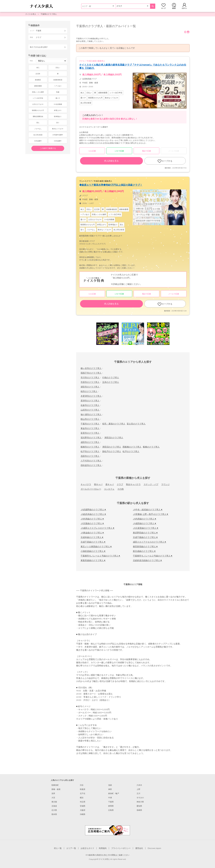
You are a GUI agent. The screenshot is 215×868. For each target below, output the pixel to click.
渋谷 (82, 785)
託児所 (38, 74)
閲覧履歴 (174, 6)
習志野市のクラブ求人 (91, 438)
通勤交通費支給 (38, 116)
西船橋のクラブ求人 (132, 447)
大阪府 (83, 810)
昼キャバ (110, 484)
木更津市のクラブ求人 (91, 396)
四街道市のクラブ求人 (91, 465)
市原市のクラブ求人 (90, 382)
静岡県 (111, 806)
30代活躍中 (38, 141)
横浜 (82, 798)
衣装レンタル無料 (38, 92)
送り (58, 123)
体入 (38, 68)
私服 (58, 92)
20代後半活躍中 (58, 135)
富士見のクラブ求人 (136, 424)
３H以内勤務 (58, 104)
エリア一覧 (71, 848)
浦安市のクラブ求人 (90, 387)
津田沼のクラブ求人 (114, 438)
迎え (38, 123)
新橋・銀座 (56, 789)
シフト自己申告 (38, 98)
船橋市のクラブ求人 (90, 447)
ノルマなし (38, 129)
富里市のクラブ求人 (90, 433)
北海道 (54, 806)
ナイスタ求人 (31, 14)
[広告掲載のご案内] (107, 830)
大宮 (53, 798)
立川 (138, 793)
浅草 (53, 793)
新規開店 (38, 80)
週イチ (58, 98)
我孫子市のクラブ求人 (91, 373)
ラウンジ (165, 484)
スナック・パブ (151, 484)
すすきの (140, 798)
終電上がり (58, 110)
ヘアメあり (58, 86)
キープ (163, 6)
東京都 (54, 802)
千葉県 (111, 802)
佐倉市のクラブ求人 (90, 405)
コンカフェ (109, 489)
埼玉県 (83, 802)
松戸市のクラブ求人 (90, 451)
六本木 (139, 785)
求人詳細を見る (111, 161)
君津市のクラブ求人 (90, 401)
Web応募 (92, 151)
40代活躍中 (58, 141)
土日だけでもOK (38, 104)
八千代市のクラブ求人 (91, 461)
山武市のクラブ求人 (90, 410)
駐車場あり (58, 116)
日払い (58, 68)
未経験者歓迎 (58, 80)
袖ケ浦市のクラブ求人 (91, 414)
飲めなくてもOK (58, 129)
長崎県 (139, 810)
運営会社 (139, 848)
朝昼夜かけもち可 (38, 110)
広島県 (111, 810)
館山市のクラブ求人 (90, 419)
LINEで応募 (119, 151)
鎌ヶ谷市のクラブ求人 (91, 368)
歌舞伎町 (55, 785)
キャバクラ (86, 484)
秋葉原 (83, 789)
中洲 (110, 798)
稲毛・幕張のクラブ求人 (114, 424)
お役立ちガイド (87, 848)
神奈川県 (140, 802)
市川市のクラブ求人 (90, 378)
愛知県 (139, 806)
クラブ (120, 484)
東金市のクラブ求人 (90, 428)
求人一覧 (58, 848)
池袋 (110, 785)
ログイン (184, 6)
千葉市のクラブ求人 (90, 424)
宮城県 (83, 806)
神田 (110, 789)
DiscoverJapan (154, 848)
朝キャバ (98, 484)
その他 (120, 489)
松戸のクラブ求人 (131, 451)
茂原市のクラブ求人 (90, 456)
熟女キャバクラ (133, 484)
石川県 (54, 810)
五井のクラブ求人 (111, 382)
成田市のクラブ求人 (90, 442)
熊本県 (54, 814)
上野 (138, 789)
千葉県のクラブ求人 (49, 14)
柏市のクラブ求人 (89, 391)
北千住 (83, 793)
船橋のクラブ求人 (151, 447)
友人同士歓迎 (38, 135)
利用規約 (103, 848)
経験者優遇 (38, 86)
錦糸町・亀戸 (114, 793)
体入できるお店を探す (39, 47)
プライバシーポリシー (121, 848)
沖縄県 (83, 814)
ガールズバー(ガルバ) (91, 489)
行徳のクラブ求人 (111, 378)
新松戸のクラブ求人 (112, 451)
